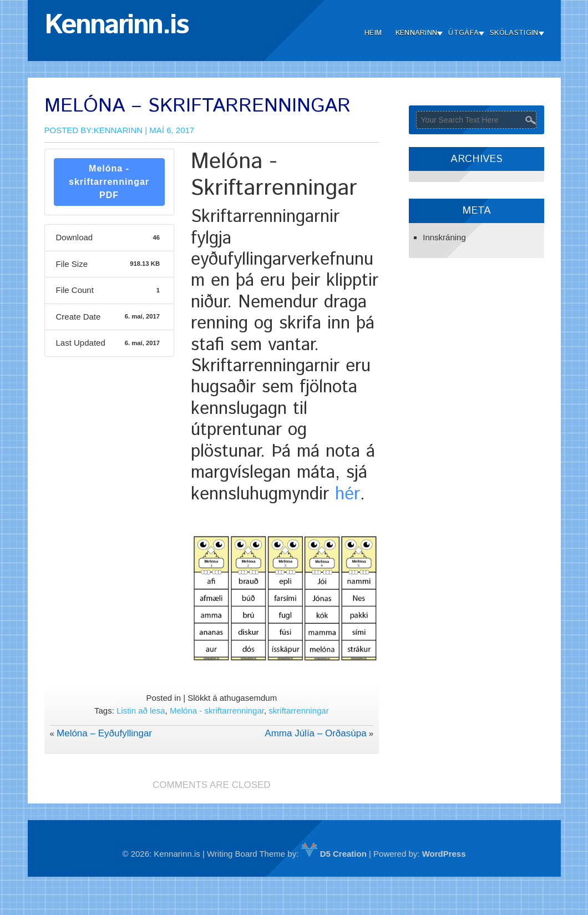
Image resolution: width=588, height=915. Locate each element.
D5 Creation (334, 854)
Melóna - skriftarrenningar (217, 711)
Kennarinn (417, 33)
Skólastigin (514, 33)
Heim (373, 33)
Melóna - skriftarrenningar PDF (109, 182)
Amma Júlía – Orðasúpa (315, 733)
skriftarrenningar (298, 711)
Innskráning (444, 237)
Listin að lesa (141, 711)
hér (348, 494)
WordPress (444, 854)
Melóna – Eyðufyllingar (104, 733)
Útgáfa (463, 33)
